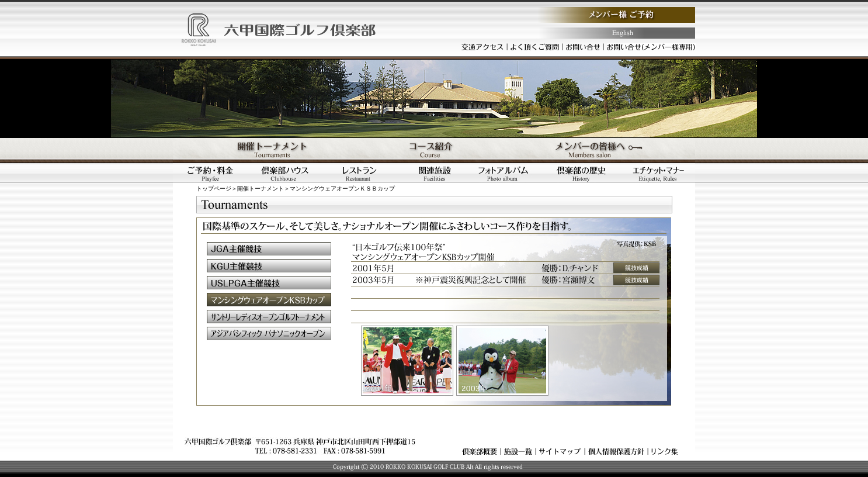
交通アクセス (482, 47)
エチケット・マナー (658, 173)
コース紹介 (434, 150)
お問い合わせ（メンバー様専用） (651, 47)
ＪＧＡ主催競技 (269, 249)
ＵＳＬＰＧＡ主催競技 (269, 283)
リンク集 (665, 451)
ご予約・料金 (210, 173)
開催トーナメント (260, 150)
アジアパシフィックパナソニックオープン (269, 333)
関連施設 (435, 173)
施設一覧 (518, 451)
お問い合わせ (583, 47)
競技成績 (636, 268)
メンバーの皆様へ (608, 150)
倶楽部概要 (480, 451)
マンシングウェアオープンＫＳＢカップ (269, 300)
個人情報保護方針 (616, 451)
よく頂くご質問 (535, 47)
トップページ (214, 189)
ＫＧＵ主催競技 (269, 266)
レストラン (360, 173)
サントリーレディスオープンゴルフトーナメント (269, 317)
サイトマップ (560, 451)
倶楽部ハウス (285, 173)
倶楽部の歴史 (584, 173)
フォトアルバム (509, 173)
